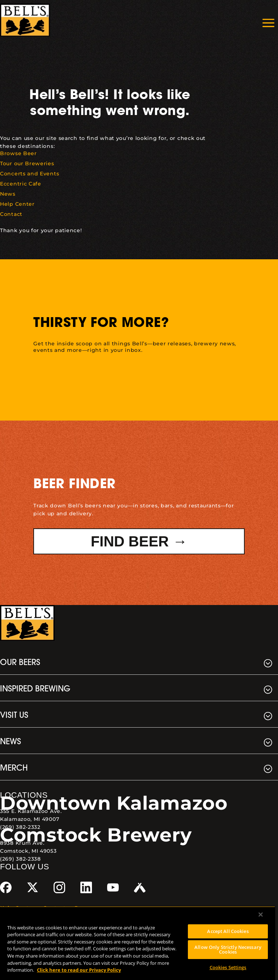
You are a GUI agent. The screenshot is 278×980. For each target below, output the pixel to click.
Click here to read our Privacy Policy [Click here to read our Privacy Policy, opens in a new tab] (79, 970)
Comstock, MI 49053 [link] (28, 851)
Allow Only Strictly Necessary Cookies (228, 949)
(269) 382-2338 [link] (20, 859)
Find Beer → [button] (139, 541)
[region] (138, 943)
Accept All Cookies (228, 931)
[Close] (261, 915)
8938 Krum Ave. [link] (22, 843)
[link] (25, 20)
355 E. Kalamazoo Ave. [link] (31, 811)
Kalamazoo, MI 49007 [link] (30, 819)
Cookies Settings (228, 967)
